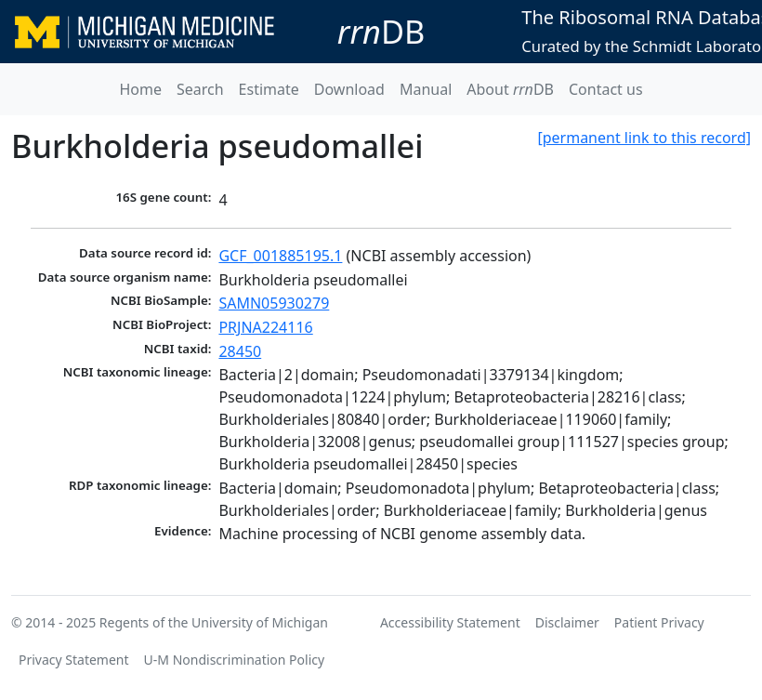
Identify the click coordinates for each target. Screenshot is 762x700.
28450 (240, 351)
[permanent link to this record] (644, 138)
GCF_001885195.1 (280, 256)
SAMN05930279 (274, 303)
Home (140, 89)
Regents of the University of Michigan (214, 622)
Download (349, 89)
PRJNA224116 (265, 327)
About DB (510, 89)
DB (381, 31)
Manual (426, 89)
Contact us (606, 89)
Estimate (269, 89)
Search (200, 89)
